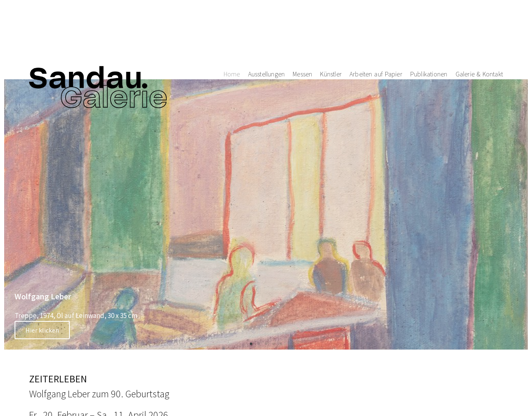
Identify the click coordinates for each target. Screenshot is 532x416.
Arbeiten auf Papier (376, 32)
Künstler (331, 32)
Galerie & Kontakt (479, 32)
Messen (302, 32)
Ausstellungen (267, 32)
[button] (251, 344)
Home (232, 32)
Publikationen (429, 32)
